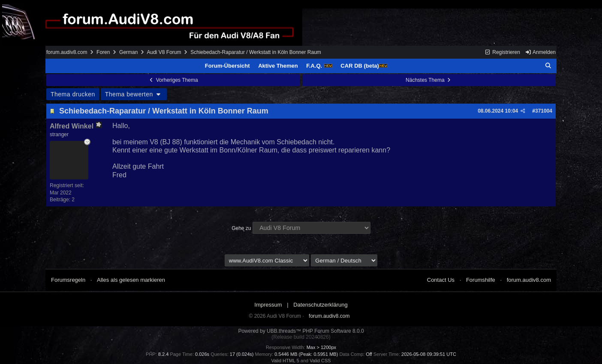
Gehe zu (241, 228)
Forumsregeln (68, 280)
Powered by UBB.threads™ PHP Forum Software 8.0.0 (301, 331)
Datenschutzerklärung (320, 305)
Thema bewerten (134, 94)
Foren (103, 52)
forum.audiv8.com (67, 52)
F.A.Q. (319, 66)
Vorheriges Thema (173, 80)
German (128, 52)
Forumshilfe (481, 280)
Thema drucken (73, 94)
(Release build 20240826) (301, 337)
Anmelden (540, 52)
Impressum (268, 305)
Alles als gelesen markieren (131, 280)
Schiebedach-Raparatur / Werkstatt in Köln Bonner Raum (164, 111)
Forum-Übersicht (227, 66)
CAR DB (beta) (364, 66)
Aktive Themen (278, 66)
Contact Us (441, 280)
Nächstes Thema (429, 80)
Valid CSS (320, 361)
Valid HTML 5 (285, 361)
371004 (544, 111)
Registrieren (502, 52)
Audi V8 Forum (164, 52)
